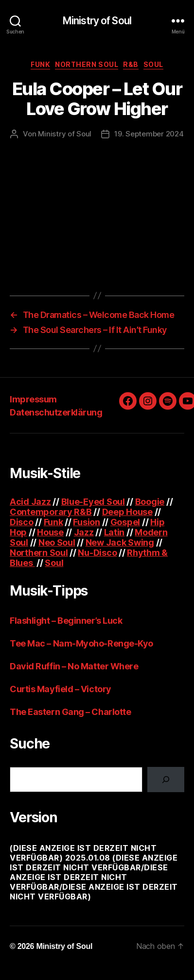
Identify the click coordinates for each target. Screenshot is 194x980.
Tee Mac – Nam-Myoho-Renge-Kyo (81, 643)
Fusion (86, 522)
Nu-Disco (97, 553)
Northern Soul (87, 64)
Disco (22, 522)
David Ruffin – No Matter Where (74, 666)
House (50, 532)
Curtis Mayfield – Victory (61, 689)
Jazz (84, 532)
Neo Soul (57, 542)
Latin (115, 532)
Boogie (150, 502)
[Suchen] (166, 780)
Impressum (33, 399)
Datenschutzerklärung (56, 412)
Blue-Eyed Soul (93, 502)
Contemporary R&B (51, 512)
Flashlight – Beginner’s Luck (66, 621)
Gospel (125, 522)
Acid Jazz (30, 502)
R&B (131, 64)
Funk (40, 64)
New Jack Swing (120, 542)
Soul (153, 64)
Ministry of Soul (97, 21)
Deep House (127, 512)
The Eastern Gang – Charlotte (70, 712)
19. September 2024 (149, 134)
